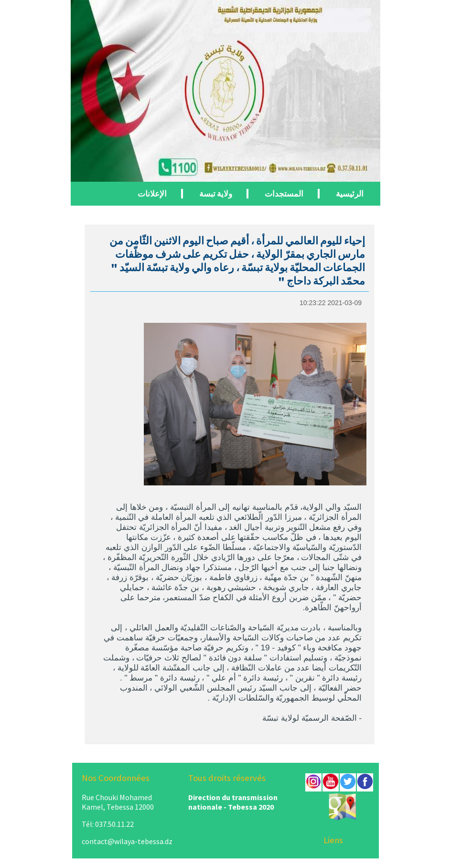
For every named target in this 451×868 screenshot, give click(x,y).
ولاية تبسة (216, 194)
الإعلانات (152, 194)
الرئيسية (350, 194)
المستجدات (284, 194)
